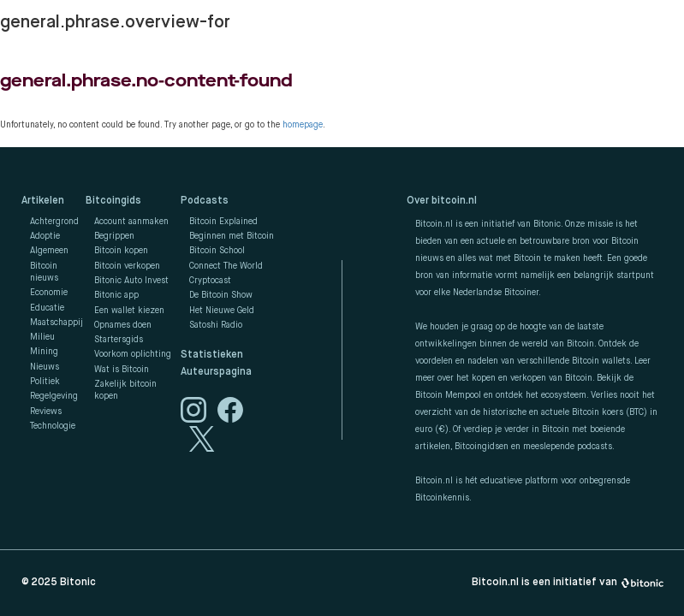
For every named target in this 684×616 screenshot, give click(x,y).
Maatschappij (57, 323)
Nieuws (45, 367)
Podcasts (205, 201)
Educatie (47, 308)
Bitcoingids (113, 201)
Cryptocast (210, 281)
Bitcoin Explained (223, 222)
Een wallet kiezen (129, 311)
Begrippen (114, 236)
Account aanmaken (131, 222)
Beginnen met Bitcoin (232, 236)
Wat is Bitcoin (122, 370)
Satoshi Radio (216, 325)
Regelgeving (54, 396)
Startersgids (119, 340)
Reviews (46, 412)
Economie (49, 293)
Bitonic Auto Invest (131, 281)
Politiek (45, 382)
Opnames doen (123, 325)
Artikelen (43, 201)
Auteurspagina (216, 372)
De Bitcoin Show (221, 295)
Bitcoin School (217, 251)
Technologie (53, 426)
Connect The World (226, 266)
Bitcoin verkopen (127, 266)
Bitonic (78, 583)
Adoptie (45, 236)
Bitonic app (116, 295)
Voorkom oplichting (133, 354)
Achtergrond (54, 222)
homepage (303, 125)
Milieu (42, 337)
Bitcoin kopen (121, 251)
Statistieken (212, 355)
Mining (44, 352)
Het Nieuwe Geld (222, 311)
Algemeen (49, 251)
